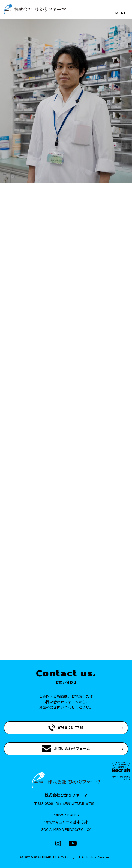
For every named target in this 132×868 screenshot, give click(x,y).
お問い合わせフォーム (66, 749)
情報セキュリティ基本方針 (66, 822)
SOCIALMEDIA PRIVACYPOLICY (66, 829)
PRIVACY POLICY (66, 815)
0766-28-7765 (66, 728)
